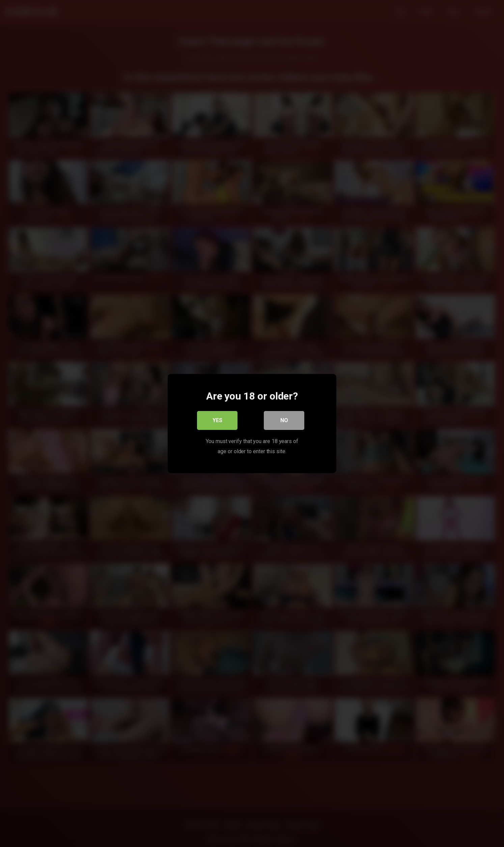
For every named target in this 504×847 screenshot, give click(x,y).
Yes (217, 420)
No (284, 420)
